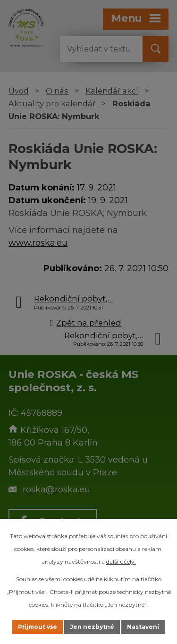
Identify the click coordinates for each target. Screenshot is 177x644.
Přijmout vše (38, 627)
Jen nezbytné (92, 627)
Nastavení (143, 627)
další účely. (121, 562)
